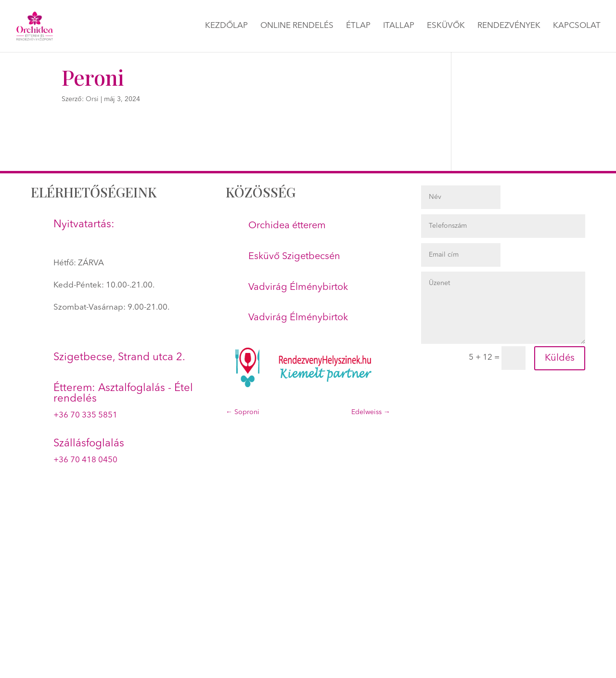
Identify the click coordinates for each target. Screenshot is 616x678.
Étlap (358, 26)
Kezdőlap (226, 26)
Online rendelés (297, 26)
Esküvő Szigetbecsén (294, 257)
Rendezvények (509, 26)
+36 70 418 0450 (85, 460)
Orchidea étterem (287, 226)
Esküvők (446, 26)
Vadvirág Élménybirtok (298, 287)
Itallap (399, 26)
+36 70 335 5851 (85, 415)
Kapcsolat (577, 26)
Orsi (92, 99)
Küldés (560, 358)
